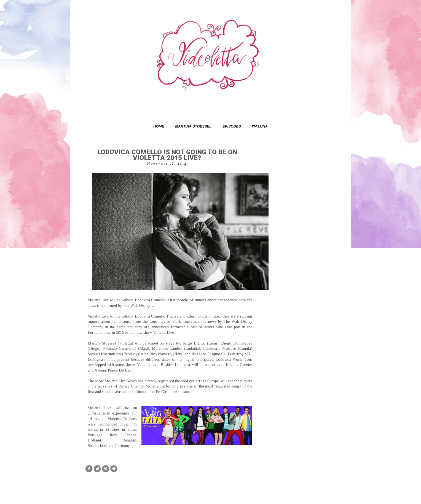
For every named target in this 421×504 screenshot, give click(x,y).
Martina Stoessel (193, 126)
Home (159, 126)
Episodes (232, 126)
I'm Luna (260, 126)
